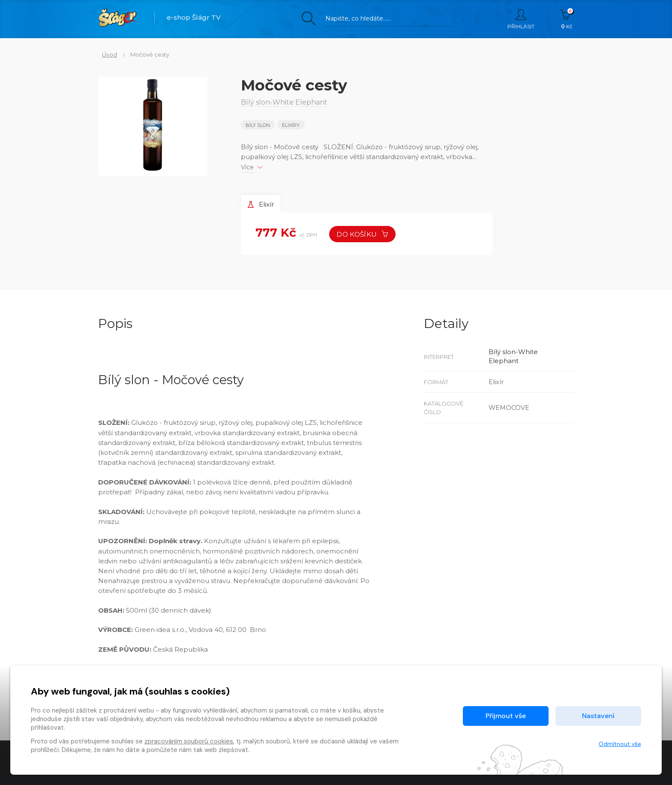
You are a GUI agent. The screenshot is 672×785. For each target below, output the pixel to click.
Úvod (106, 54)
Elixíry (292, 125)
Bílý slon (258, 125)
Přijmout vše (506, 716)
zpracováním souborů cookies (189, 741)
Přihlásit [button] (521, 19)
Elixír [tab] (262, 204)
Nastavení (598, 716)
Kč (567, 19)
